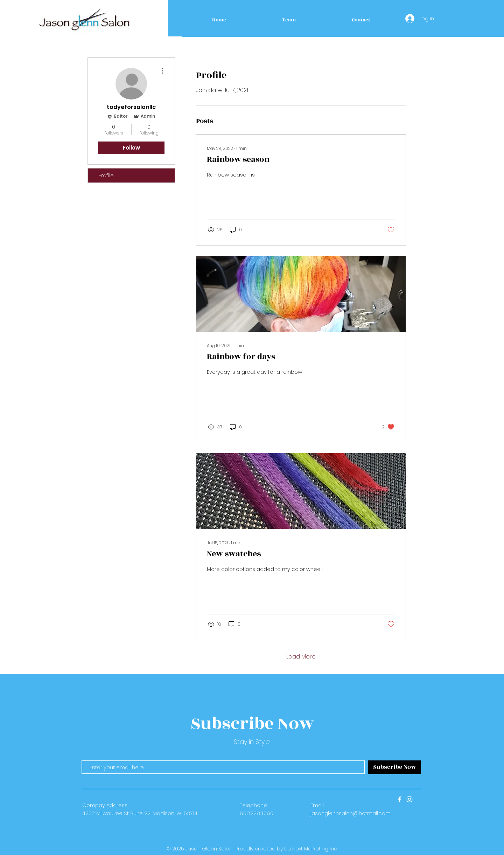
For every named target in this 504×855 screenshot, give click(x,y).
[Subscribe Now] (395, 767)
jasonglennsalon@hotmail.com (351, 813)
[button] (289, 20)
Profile (106, 175)
